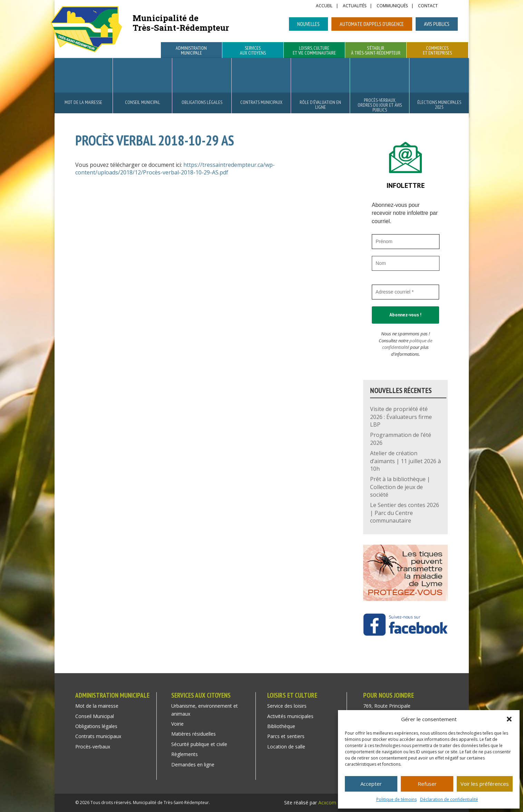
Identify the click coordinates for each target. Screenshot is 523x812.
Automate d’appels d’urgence (372, 24)
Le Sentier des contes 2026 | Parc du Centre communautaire (405, 513)
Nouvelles (308, 24)
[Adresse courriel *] (406, 292)
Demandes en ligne (193, 765)
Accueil (324, 6)
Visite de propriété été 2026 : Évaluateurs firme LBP (401, 417)
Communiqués (392, 6)
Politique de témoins (396, 799)
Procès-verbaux (93, 747)
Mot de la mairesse (83, 102)
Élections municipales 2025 (439, 105)
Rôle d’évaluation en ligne (320, 105)
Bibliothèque (281, 726)
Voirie (177, 724)
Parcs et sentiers (286, 736)
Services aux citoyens (253, 51)
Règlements (185, 754)
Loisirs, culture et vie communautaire (314, 51)
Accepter (371, 784)
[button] (509, 719)
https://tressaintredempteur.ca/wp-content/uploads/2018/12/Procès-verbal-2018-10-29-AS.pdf (175, 169)
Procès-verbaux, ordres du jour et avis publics (380, 105)
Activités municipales (290, 716)
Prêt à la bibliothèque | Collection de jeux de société (400, 487)
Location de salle (286, 747)
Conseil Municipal (143, 102)
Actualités (355, 6)
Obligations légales (202, 102)
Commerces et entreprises (437, 51)
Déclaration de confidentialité (449, 799)
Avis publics (437, 24)
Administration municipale (191, 51)
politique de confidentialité (407, 344)
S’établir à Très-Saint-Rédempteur (376, 51)
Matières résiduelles (193, 734)
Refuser (427, 784)
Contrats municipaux (261, 102)
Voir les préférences (485, 784)
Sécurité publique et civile (199, 744)
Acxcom (327, 803)
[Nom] (406, 263)
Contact (428, 6)
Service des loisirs (287, 706)
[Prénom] (406, 242)
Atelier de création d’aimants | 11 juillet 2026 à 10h (405, 461)
